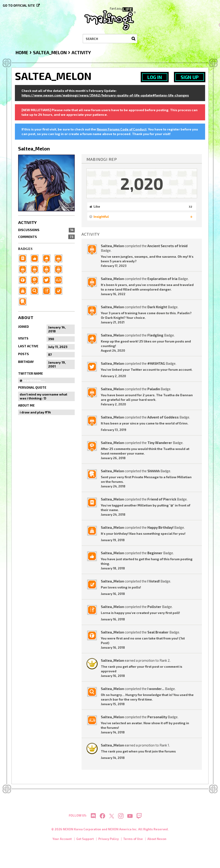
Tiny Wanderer (160, 443)
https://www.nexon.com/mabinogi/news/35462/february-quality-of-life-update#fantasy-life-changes (105, 95)
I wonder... (156, 689)
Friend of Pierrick (162, 499)
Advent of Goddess (163, 417)
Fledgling (155, 335)
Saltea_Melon (112, 246)
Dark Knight (157, 307)
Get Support (85, 840)
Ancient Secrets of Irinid (167, 246)
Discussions (46, 230)
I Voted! (154, 581)
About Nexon (157, 840)
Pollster (154, 607)
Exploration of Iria (162, 279)
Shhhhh (154, 471)
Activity (27, 222)
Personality (157, 717)
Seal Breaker (158, 632)
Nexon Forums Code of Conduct (122, 129)
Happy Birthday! (160, 527)
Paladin (154, 389)
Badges (25, 249)
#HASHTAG (156, 363)
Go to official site (19, 5)
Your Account (62, 840)
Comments (46, 237)
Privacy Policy (109, 840)
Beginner (155, 553)
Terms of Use (133, 840)
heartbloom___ (34, 380)
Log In (155, 77)
